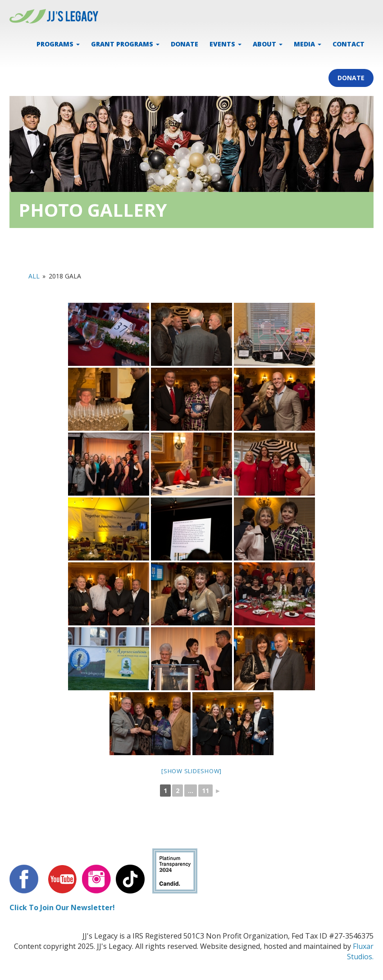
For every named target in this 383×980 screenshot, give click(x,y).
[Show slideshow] (191, 771)
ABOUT (268, 44)
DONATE (185, 44)
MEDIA (308, 44)
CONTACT (349, 44)
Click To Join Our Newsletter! (62, 907)
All (34, 276)
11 (205, 791)
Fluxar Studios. (360, 951)
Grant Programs (125, 44)
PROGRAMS (58, 44)
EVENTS (226, 44)
